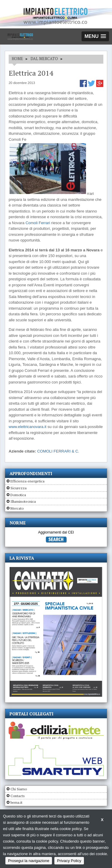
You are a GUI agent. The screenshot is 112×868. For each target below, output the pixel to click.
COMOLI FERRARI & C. (58, 451)
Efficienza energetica (27, 481)
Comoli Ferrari (38, 223)
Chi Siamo (19, 789)
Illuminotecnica (23, 501)
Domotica (18, 495)
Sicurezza (19, 488)
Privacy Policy (69, 861)
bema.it (16, 802)
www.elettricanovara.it (27, 427)
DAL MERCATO (44, 59)
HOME (17, 59)
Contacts (18, 796)
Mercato (17, 508)
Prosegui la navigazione (29, 861)
